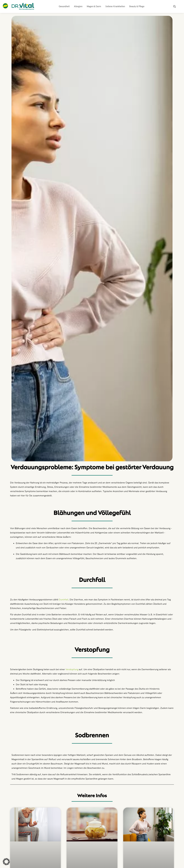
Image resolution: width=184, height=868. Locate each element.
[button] (175, 6)
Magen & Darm (94, 6)
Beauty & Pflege (137, 6)
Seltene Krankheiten (115, 6)
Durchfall (64, 600)
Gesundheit (64, 6)
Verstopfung (72, 669)
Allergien (78, 6)
